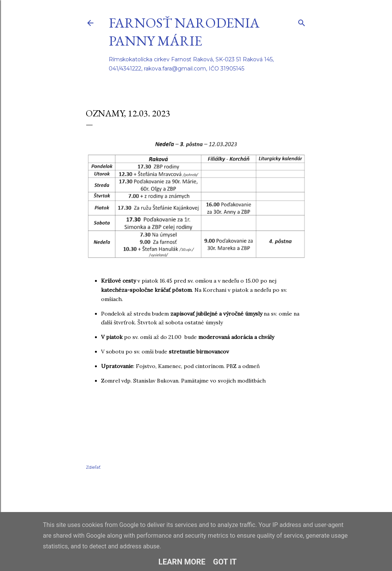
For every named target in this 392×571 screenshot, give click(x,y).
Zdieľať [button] (93, 467)
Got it (225, 562)
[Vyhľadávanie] (302, 21)
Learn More (182, 562)
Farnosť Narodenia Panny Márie (184, 32)
